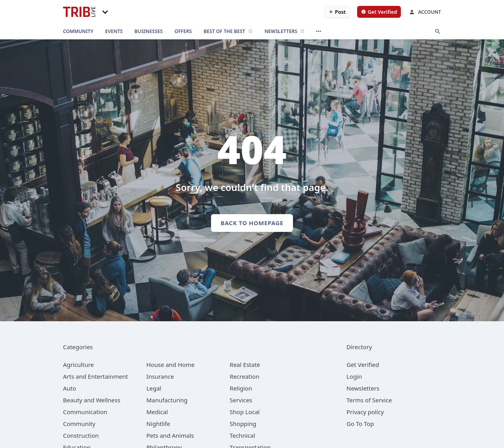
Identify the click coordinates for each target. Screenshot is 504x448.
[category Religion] (241, 388)
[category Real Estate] (245, 365)
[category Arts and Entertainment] (95, 376)
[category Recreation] (244, 376)
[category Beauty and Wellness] (92, 400)
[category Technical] (242, 435)
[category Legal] (154, 388)
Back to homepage (252, 223)
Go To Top (360, 424)
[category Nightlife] (158, 424)
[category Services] (241, 400)
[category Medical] (157, 412)
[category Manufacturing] (167, 400)
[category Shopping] (243, 424)
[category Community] (79, 424)
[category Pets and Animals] (170, 435)
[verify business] (379, 12)
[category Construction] (81, 435)
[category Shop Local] (245, 412)
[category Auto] (69, 388)
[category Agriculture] (78, 365)
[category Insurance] (160, 376)
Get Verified (363, 365)
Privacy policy (365, 412)
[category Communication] (85, 412)
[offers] (183, 31)
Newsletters (363, 388)
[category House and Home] (171, 365)
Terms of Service (369, 400)
